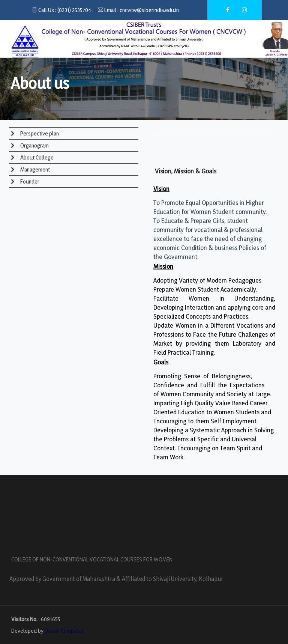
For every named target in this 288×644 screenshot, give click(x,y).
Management (34, 169)
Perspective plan (39, 133)
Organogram (34, 145)
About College (36, 157)
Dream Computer (64, 631)
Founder (29, 181)
